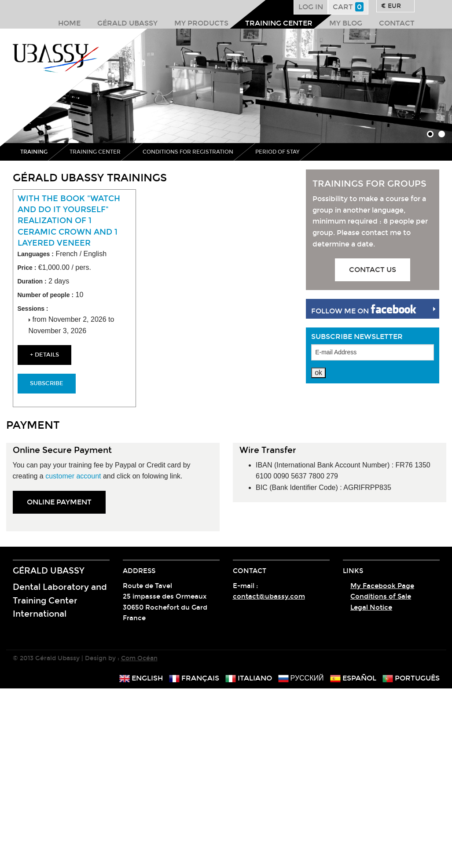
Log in (311, 7)
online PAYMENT (59, 502)
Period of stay (277, 152)
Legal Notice (371, 607)
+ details (44, 355)
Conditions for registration (188, 152)
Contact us (373, 270)
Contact (397, 23)
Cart (348, 7)
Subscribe (47, 383)
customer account (73, 476)
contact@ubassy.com (269, 596)
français (194, 678)
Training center (279, 23)
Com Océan (139, 658)
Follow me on (364, 309)
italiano (249, 678)
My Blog (346, 23)
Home (69, 23)
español (353, 678)
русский (301, 678)
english (141, 678)
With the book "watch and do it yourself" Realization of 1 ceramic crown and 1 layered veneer (69, 221)
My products (201, 23)
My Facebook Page (382, 586)
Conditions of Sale (381, 596)
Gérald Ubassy (127, 23)
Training (34, 152)
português (411, 678)
